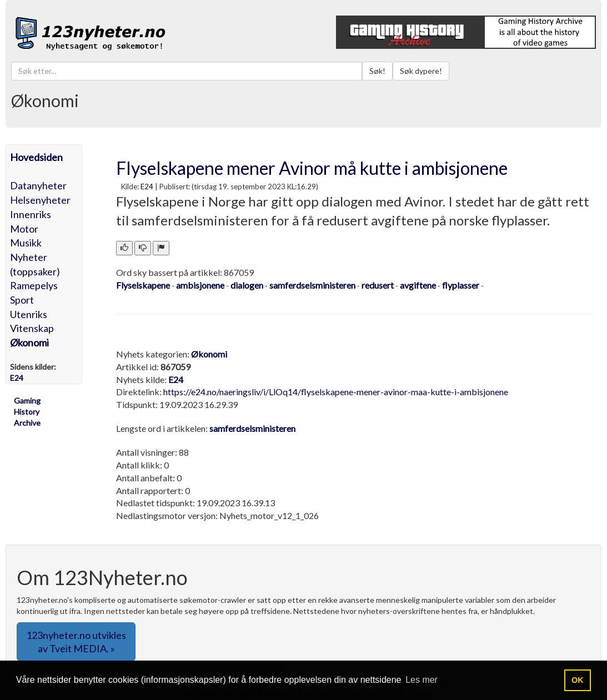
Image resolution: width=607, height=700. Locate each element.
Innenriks (31, 214)
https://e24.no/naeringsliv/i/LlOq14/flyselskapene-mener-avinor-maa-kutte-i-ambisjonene (336, 392)
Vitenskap (32, 328)
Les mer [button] (422, 680)
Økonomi (29, 343)
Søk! (377, 71)
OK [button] (578, 680)
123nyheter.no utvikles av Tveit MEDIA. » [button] (76, 642)
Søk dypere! (421, 71)
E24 (147, 187)
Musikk (26, 243)
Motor (24, 229)
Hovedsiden (36, 157)
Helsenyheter (40, 200)
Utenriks (29, 314)
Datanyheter (38, 185)
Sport (22, 300)
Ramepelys (34, 285)
